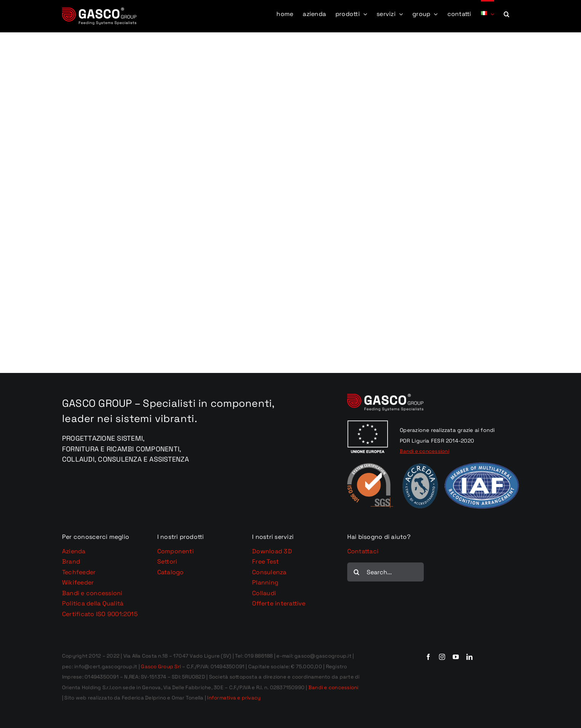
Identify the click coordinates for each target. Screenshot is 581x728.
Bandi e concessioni (92, 593)
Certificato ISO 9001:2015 (100, 614)
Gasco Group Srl (160, 667)
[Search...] (386, 572)
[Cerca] (357, 572)
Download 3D (272, 551)
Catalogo (171, 572)
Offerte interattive (279, 603)
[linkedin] (469, 657)
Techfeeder (79, 572)
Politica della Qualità (93, 603)
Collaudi (264, 593)
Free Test (265, 562)
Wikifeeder (78, 582)
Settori (167, 562)
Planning (265, 582)
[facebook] (428, 657)
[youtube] (456, 657)
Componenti (176, 551)
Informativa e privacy (234, 698)
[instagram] (442, 657)
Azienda (74, 551)
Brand (71, 562)
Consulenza (269, 572)
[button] (507, 13)
